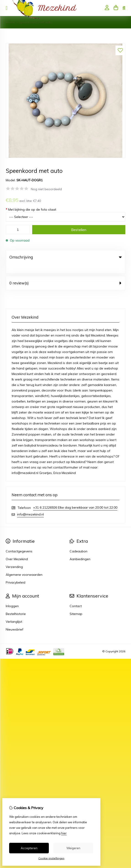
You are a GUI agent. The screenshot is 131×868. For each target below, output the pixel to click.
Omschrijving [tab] (65, 257)
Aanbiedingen (80, 550)
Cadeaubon (79, 542)
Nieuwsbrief (14, 620)
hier (64, 833)
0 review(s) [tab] (65, 274)
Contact (76, 597)
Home (10, 22)
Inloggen (12, 597)
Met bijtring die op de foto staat (31, 209)
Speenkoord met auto (35, 22)
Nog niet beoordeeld (46, 189)
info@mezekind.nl (30, 505)
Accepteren (29, 848)
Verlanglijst (14, 612)
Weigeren (73, 848)
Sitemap (76, 604)
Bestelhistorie (16, 604)
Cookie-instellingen (51, 858)
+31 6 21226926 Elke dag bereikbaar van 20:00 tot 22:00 (75, 498)
